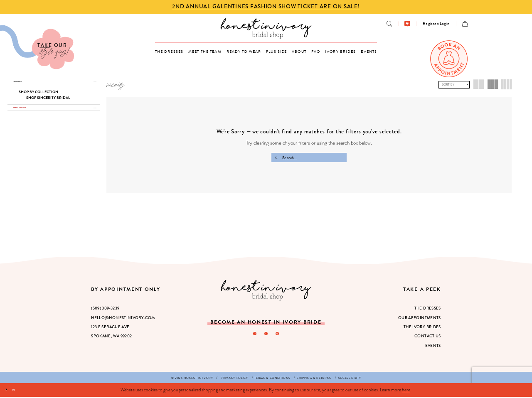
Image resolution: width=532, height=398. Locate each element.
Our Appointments (420, 319)
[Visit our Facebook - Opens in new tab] (266, 337)
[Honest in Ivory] (266, 291)
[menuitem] (389, 23)
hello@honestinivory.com (123, 319)
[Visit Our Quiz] (37, 47)
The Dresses (428, 310)
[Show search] (389, 23)
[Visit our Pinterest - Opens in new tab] (251, 337)
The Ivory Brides (422, 328)
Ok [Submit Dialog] (23, 391)
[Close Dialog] (9, 391)
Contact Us (428, 337)
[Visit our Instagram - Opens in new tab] (281, 337)
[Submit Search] (277, 157)
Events (433, 347)
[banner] (266, 28)
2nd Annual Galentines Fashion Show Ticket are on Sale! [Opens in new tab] (266, 6)
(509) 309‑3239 (105, 310)
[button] (436, 23)
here (406, 391)
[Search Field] (309, 157)
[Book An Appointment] (449, 59)
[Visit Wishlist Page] (407, 23)
